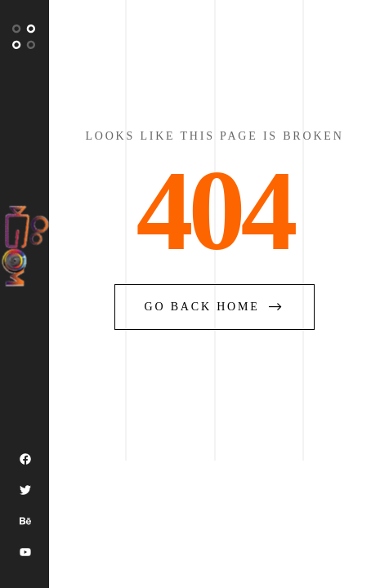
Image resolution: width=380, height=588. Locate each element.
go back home (215, 307)
